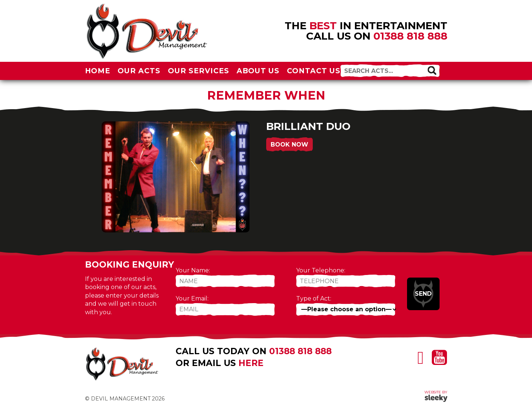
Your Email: (192, 298)
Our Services (199, 71)
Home (98, 71)
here (251, 363)
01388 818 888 (410, 36)
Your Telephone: (321, 270)
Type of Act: (314, 298)
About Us (258, 71)
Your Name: (193, 270)
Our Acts (139, 71)
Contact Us (314, 71)
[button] (432, 70)
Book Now (289, 145)
